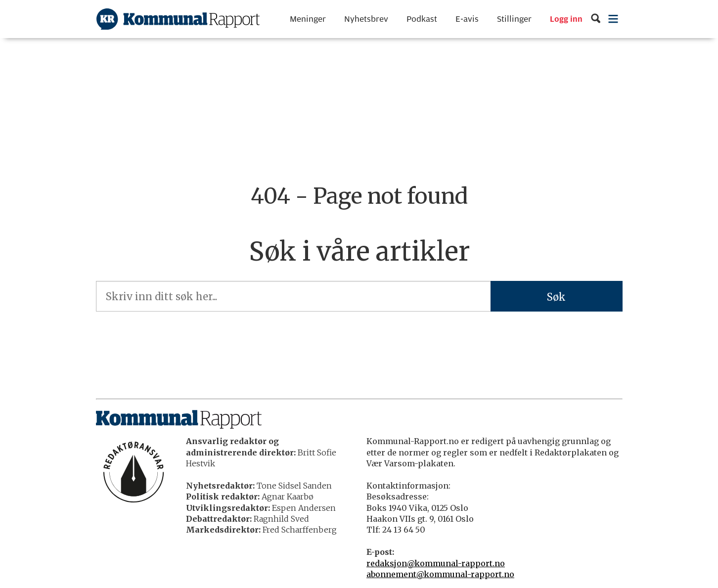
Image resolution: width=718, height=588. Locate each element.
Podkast (422, 19)
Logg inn (566, 19)
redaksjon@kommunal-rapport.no (436, 563)
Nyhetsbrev (366, 19)
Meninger (308, 19)
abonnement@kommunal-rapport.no (440, 574)
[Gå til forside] (178, 19)
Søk (556, 297)
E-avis (467, 19)
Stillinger (514, 19)
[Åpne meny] (613, 19)
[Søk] (596, 19)
